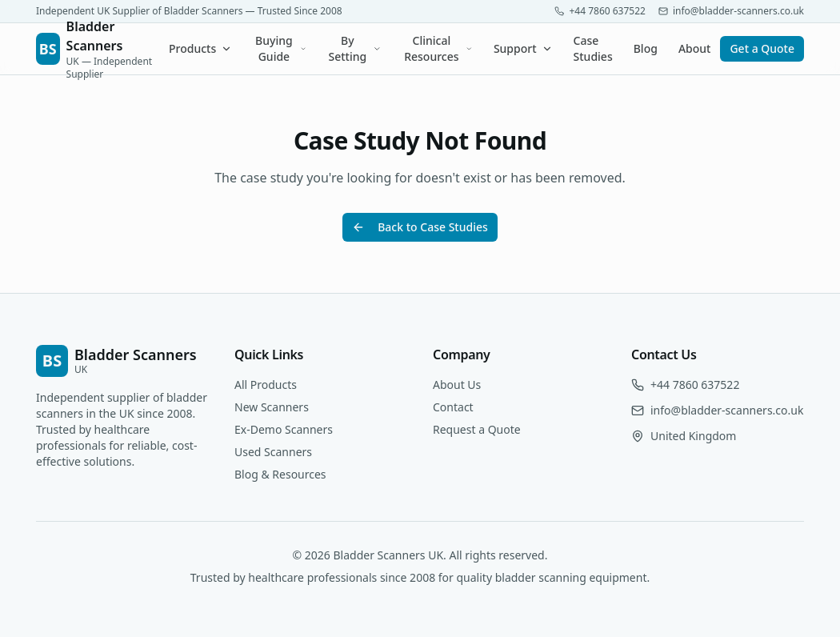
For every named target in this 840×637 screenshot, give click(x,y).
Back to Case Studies (420, 227)
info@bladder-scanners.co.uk (727, 410)
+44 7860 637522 (695, 385)
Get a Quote (762, 48)
